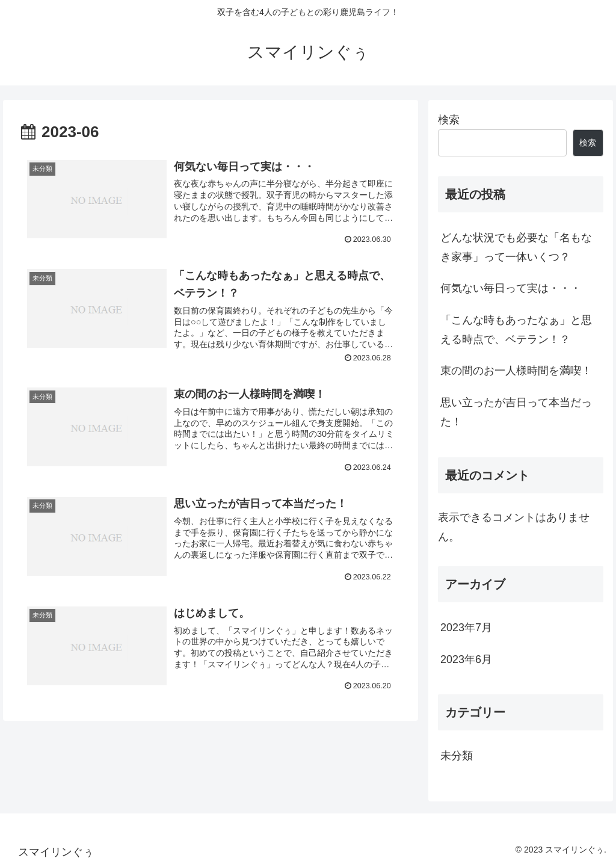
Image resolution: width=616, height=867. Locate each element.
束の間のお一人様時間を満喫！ (516, 371)
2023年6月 (466, 659)
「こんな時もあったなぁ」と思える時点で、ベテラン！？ (516, 330)
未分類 (457, 756)
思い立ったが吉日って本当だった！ (516, 412)
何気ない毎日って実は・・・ (511, 288)
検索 (449, 120)
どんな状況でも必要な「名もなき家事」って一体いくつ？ (516, 247)
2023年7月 (466, 628)
